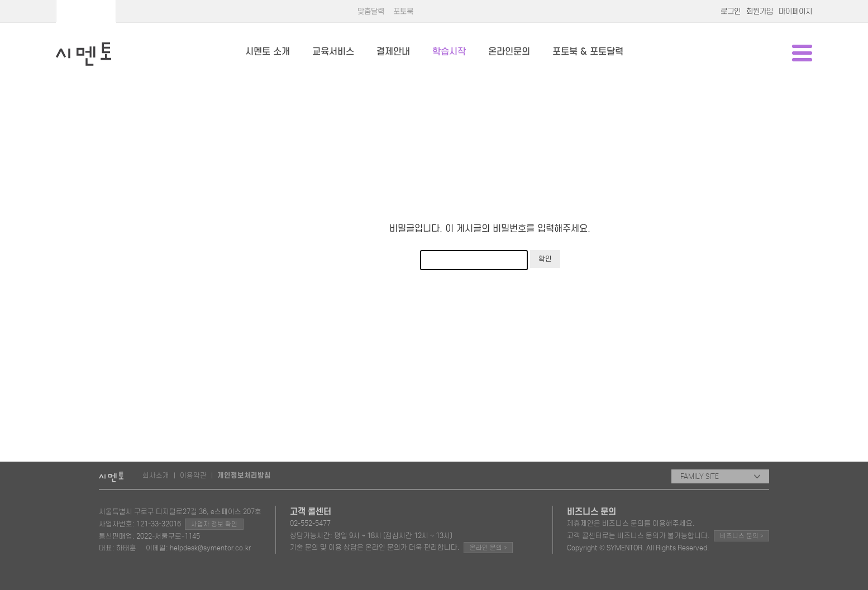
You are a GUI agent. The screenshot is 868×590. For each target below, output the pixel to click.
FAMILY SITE (720, 476)
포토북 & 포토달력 (588, 52)
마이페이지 (795, 11)
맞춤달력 (371, 11)
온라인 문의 (488, 547)
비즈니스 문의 (741, 536)
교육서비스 (333, 52)
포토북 (403, 11)
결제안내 (393, 52)
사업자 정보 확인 (214, 524)
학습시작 (449, 52)
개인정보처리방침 (244, 476)
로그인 (731, 11)
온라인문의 (509, 52)
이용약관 (193, 475)
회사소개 (156, 475)
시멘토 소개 (268, 52)
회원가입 (760, 11)
